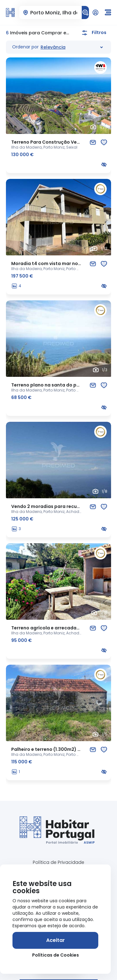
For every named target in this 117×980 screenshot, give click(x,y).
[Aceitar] (55, 940)
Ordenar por (25, 47)
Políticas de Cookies (56, 955)
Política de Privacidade (58, 862)
